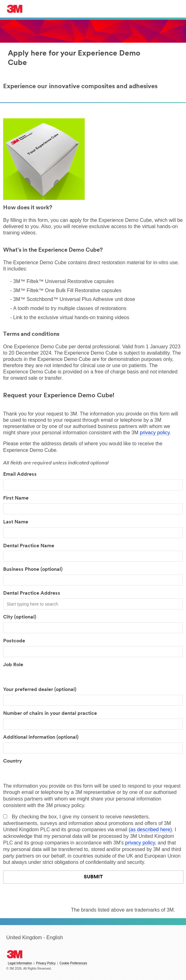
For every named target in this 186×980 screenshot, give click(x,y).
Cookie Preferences (73, 963)
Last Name (16, 522)
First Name (16, 498)
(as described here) (150, 830)
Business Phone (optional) (33, 570)
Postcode (14, 641)
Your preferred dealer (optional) (40, 690)
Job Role (13, 665)
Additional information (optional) (41, 737)
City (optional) (20, 617)
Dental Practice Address (32, 593)
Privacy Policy (46, 963)
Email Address (20, 474)
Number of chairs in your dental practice (50, 714)
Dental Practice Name (29, 546)
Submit (93, 877)
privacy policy (155, 433)
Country (13, 761)
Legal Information (20, 963)
